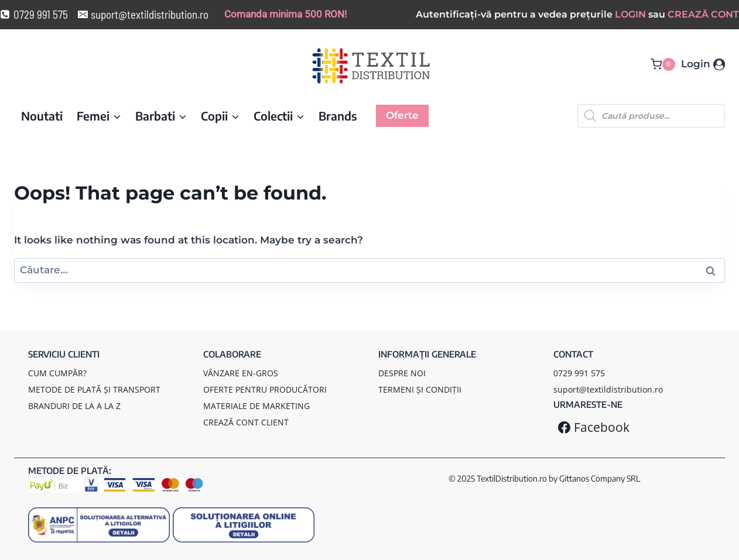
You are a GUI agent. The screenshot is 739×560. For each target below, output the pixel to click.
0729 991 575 (579, 373)
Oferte (402, 115)
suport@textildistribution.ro (608, 389)
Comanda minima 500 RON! (285, 14)
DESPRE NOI (402, 373)
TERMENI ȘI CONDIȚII (420, 389)
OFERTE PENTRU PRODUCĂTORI (265, 389)
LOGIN (630, 14)
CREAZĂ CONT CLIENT (246, 422)
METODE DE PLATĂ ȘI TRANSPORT (94, 389)
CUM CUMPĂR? (57, 373)
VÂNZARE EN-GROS (241, 373)
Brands (338, 116)
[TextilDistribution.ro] (371, 66)
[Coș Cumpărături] (663, 64)
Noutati (42, 116)
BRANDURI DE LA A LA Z (74, 406)
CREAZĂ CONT (703, 14)
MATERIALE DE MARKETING (256, 406)
